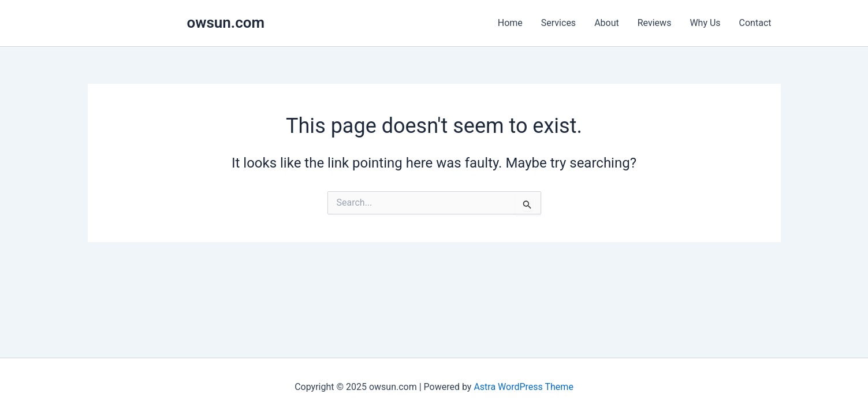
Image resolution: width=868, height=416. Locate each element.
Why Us (705, 23)
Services (558, 23)
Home (510, 23)
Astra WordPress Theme (523, 387)
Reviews (655, 23)
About (607, 23)
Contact (755, 23)
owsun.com (226, 23)
